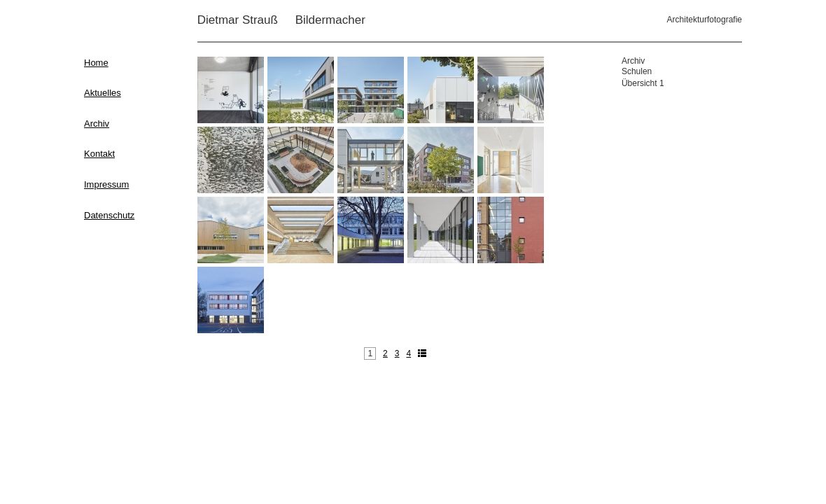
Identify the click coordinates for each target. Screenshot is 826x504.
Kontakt (99, 154)
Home (96, 63)
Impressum (106, 184)
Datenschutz (109, 215)
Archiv (97, 124)
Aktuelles (103, 93)
